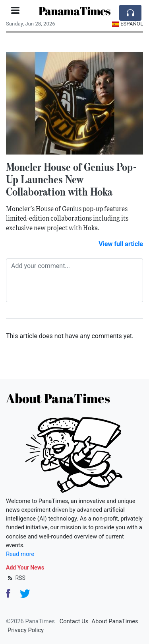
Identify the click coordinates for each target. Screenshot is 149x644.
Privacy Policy (26, 630)
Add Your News (25, 568)
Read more (20, 554)
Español (127, 24)
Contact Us (74, 621)
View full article (121, 244)
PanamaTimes (74, 11)
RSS (16, 578)
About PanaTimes (115, 621)
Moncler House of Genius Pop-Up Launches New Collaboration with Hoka (72, 179)
